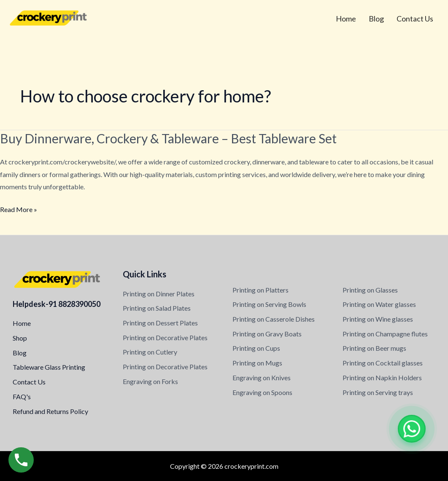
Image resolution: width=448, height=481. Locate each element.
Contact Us (415, 19)
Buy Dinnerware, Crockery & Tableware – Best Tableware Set (168, 138)
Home (346, 19)
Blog (376, 19)
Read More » (19, 210)
